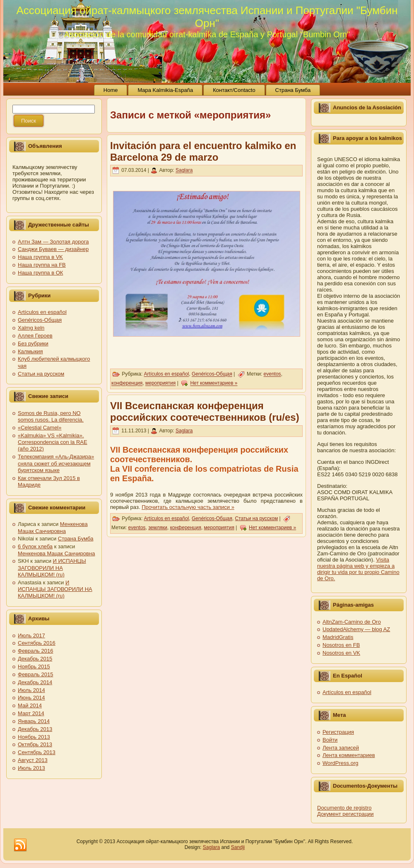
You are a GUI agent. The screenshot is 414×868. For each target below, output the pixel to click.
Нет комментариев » (214, 383)
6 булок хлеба (35, 546)
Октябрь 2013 (35, 744)
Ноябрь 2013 (34, 737)
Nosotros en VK (341, 653)
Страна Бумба (76, 539)
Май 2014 (30, 705)
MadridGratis (338, 637)
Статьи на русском (41, 374)
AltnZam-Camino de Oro (352, 622)
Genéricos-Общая (40, 320)
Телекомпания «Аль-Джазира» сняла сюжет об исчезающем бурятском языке (56, 463)
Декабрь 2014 (35, 682)
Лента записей (341, 748)
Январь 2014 (34, 721)
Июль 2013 (31, 768)
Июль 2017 (31, 635)
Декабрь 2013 (35, 729)
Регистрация (338, 732)
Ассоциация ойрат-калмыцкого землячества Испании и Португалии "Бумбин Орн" (207, 17)
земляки (158, 528)
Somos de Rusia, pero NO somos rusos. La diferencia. (51, 416)
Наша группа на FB (42, 265)
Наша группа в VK (40, 257)
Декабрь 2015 (35, 659)
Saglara (184, 171)
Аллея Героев (35, 336)
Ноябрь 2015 (34, 667)
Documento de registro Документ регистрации (345, 811)
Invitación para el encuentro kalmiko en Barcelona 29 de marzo (203, 151)
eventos (272, 374)
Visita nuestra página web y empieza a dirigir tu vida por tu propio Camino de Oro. (358, 569)
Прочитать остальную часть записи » (188, 507)
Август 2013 (33, 760)
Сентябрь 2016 (37, 643)
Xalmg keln (31, 328)
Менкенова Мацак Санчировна (53, 527)
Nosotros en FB (341, 645)
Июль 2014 (31, 690)
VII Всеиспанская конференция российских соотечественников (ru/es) (205, 411)
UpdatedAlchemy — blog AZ (356, 629)
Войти (330, 740)
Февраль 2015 (35, 674)
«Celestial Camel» (40, 428)
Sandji (238, 847)
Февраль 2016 (35, 651)
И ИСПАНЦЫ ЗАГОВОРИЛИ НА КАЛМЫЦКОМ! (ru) (52, 568)
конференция (127, 383)
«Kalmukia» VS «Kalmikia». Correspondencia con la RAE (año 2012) (53, 442)
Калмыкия (30, 351)
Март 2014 (31, 713)
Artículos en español (42, 312)
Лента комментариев (349, 755)
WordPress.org (340, 763)
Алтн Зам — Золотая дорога (53, 242)
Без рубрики (33, 344)
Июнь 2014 (31, 698)
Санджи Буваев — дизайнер (53, 249)
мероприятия (160, 383)
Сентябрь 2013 (37, 752)
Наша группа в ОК (40, 273)
